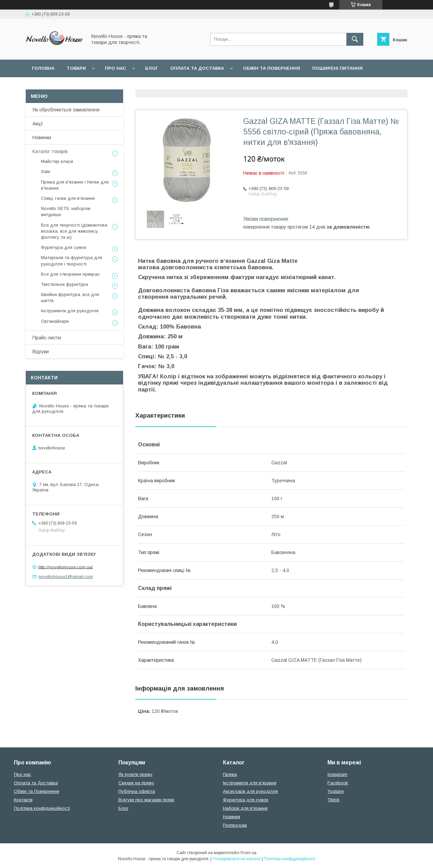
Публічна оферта (137, 791)
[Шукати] (355, 39)
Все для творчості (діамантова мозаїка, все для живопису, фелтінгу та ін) (74, 231)
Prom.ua (248, 853)
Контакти (23, 800)
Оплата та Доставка (197, 68)
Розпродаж (235, 825)
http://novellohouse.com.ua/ (66, 567)
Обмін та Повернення (37, 791)
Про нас (116, 68)
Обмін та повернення (271, 68)
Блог (152, 68)
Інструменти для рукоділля (70, 311)
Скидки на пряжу (136, 783)
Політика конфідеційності (131, 86)
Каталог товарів (50, 151)
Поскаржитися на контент (237, 859)
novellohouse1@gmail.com (66, 577)
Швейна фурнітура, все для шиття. (70, 298)
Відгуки (41, 352)
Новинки (42, 137)
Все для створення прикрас (70, 274)
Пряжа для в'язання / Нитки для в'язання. (75, 185)
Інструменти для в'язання (250, 783)
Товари (76, 68)
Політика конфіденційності (42, 808)
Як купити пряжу (135, 774)
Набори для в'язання (245, 808)
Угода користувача (57, 86)
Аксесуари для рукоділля (250, 791)
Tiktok (334, 800)
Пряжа (230, 774)
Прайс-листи (47, 338)
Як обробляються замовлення (66, 110)
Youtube (336, 791)
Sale (45, 172)
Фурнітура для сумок (64, 247)
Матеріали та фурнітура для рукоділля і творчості (72, 261)
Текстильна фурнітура (64, 284)
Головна (43, 68)
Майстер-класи (57, 161)
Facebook (338, 783)
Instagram (337, 774)
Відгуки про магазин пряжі (146, 800)
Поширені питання (337, 68)
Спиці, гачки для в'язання (68, 198)
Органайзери (55, 321)
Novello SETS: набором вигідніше (66, 211)
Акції (38, 124)
